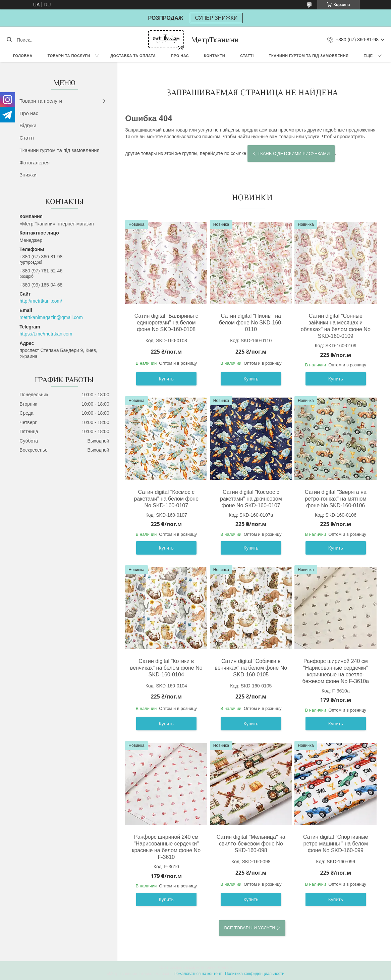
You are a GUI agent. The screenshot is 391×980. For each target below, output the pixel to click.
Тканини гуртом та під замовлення (309, 56)
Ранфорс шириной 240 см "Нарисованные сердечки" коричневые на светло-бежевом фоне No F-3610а (336, 671)
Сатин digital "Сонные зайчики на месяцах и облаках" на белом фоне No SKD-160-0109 (336, 326)
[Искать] (9, 40)
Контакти (214, 56)
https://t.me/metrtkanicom (46, 334)
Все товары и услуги (249, 928)
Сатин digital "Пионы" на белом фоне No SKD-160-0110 (251, 323)
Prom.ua (224, 968)
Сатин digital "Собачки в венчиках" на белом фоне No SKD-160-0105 (251, 668)
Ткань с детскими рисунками (294, 153)
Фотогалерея (35, 163)
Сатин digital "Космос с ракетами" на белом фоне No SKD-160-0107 (166, 499)
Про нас (180, 56)
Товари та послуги (69, 56)
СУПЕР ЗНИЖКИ (216, 18)
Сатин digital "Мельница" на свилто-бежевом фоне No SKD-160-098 (251, 844)
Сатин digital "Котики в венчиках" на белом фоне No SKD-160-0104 (166, 668)
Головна (23, 56)
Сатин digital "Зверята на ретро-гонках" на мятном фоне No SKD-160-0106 (336, 499)
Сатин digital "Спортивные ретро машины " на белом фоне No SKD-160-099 (336, 844)
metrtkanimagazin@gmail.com (51, 317)
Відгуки (28, 125)
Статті (247, 56)
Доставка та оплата (133, 56)
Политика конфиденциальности (255, 974)
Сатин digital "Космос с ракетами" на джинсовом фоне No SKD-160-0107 (251, 499)
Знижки (28, 175)
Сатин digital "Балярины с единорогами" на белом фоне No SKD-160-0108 (166, 323)
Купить (166, 379)
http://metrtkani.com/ (41, 301)
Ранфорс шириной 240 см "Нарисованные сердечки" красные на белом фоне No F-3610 (166, 847)
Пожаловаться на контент (198, 974)
